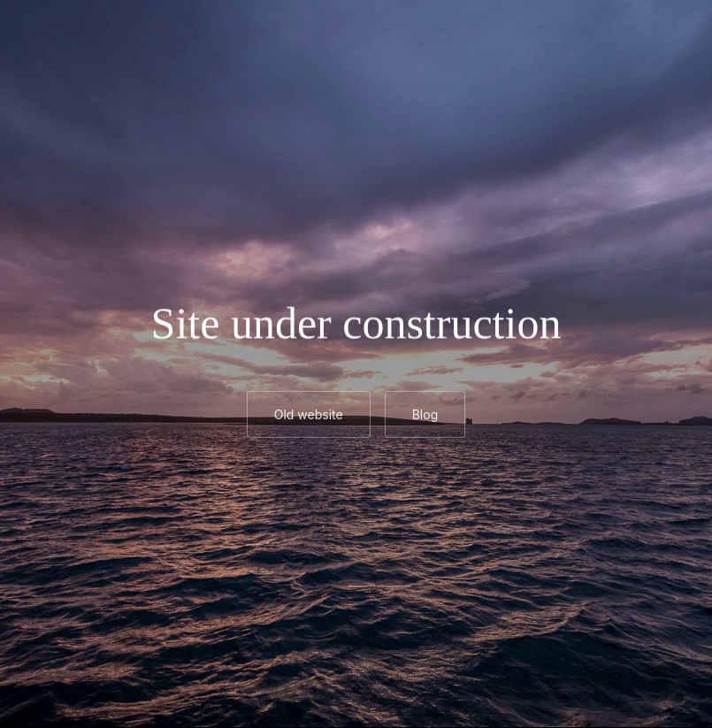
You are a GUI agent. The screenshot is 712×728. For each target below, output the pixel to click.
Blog (425, 415)
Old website (309, 415)
